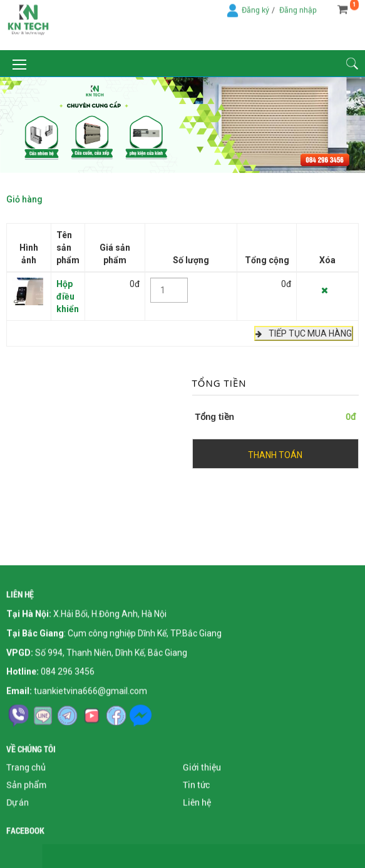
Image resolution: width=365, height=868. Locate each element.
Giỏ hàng (24, 198)
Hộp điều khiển (68, 296)
